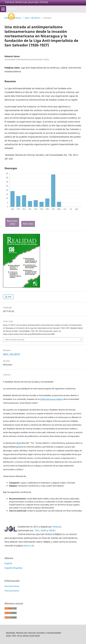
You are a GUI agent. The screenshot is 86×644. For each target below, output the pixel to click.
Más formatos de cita (15, 340)
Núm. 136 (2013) (32, 18)
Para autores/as (12, 591)
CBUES (52, 530)
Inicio (7, 18)
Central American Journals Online (27, 2)
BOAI (19, 443)
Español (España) (13, 568)
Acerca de (29, 546)
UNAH (43, 530)
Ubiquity (57, 527)
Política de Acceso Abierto (51, 399)
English (8, 563)
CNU (37, 530)
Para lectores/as (12, 586)
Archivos (17, 18)
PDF (9, 297)
